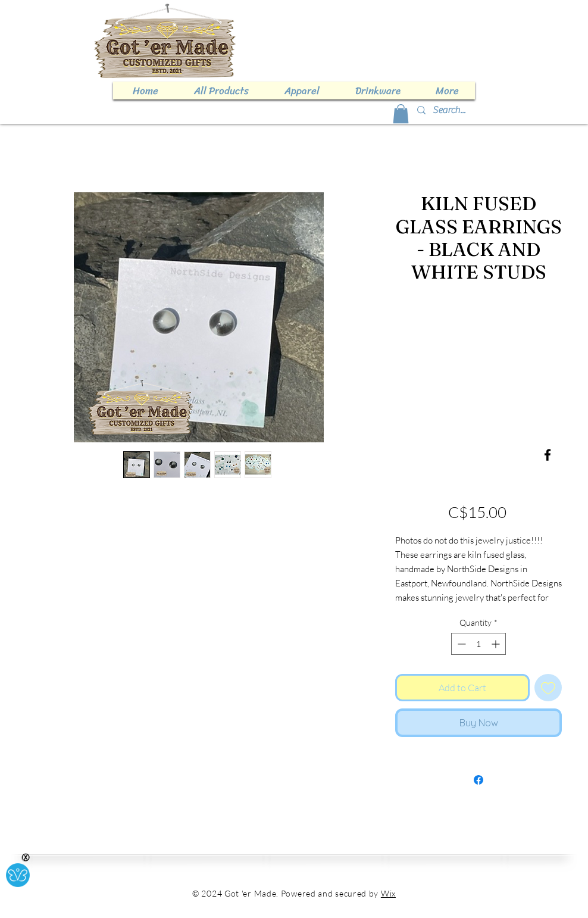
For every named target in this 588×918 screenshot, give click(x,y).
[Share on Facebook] (478, 780)
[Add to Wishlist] (548, 688)
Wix (388, 893)
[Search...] (499, 110)
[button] (401, 114)
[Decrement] (460, 644)
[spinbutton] (478, 644)
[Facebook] (548, 455)
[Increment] (497, 644)
